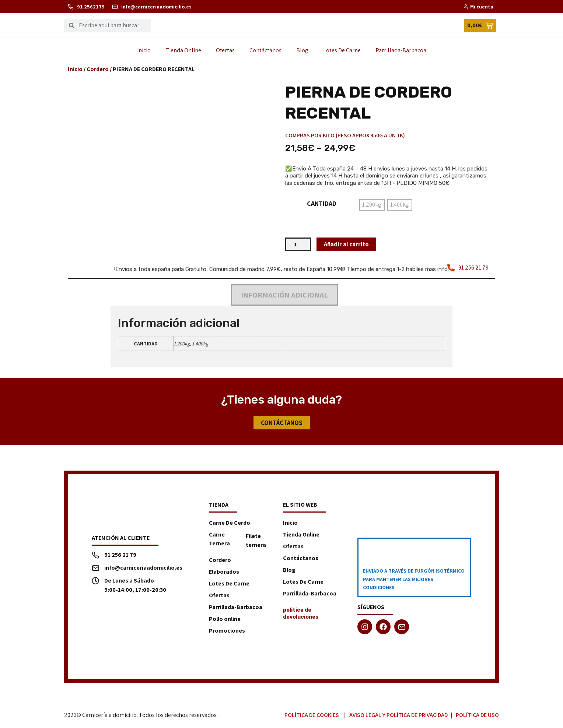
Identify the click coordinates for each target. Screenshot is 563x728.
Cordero (98, 69)
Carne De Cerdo (230, 523)
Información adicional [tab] (284, 295)
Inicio (144, 50)
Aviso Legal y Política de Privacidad (398, 716)
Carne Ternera (219, 540)
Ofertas (225, 50)
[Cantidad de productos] (298, 245)
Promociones (227, 631)
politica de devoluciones (301, 614)
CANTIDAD (322, 204)
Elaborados (224, 572)
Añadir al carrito (348, 244)
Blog (302, 50)
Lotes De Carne (342, 50)
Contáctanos (265, 50)
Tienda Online (183, 50)
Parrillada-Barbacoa (401, 50)
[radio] (372, 205)
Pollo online (225, 620)
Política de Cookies (312, 716)
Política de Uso (477, 716)
